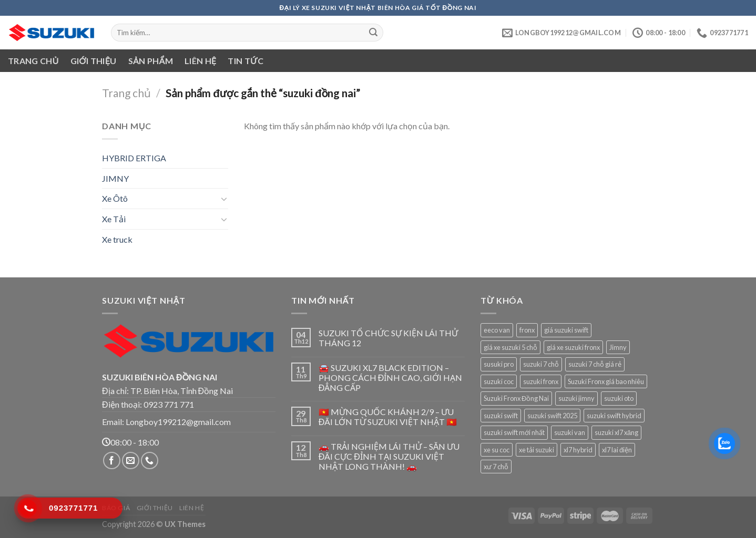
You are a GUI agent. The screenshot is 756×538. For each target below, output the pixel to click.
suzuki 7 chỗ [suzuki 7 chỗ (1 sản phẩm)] (541, 364)
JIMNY (115, 178)
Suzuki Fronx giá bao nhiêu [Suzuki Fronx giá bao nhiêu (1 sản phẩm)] (606, 381)
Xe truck (117, 239)
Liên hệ (200, 61)
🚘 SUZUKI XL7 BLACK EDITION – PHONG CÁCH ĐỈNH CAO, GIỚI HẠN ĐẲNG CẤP (391, 377)
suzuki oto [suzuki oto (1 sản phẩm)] (619, 398)
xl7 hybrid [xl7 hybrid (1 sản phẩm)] (578, 450)
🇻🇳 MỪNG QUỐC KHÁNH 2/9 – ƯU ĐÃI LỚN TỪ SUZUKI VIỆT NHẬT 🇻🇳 (388, 417)
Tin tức (246, 61)
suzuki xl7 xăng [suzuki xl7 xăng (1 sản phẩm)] (616, 432)
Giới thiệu (94, 61)
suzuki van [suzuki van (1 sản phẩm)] (570, 432)
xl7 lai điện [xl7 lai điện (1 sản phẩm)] (617, 450)
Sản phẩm (151, 61)
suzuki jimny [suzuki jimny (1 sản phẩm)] (576, 398)
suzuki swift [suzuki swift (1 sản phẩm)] (501, 416)
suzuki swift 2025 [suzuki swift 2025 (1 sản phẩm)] (552, 416)
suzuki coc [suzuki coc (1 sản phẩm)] (499, 381)
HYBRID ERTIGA (134, 158)
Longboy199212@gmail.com (178, 422)
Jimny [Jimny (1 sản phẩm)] (618, 347)
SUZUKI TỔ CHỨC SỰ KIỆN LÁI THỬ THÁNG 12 (388, 338)
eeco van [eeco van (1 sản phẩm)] (497, 330)
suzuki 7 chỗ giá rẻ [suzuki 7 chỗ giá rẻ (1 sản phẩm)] (595, 364)
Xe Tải (114, 219)
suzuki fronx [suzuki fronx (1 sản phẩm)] (541, 381)
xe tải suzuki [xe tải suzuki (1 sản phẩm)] (537, 450)
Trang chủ (33, 61)
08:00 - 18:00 (130, 442)
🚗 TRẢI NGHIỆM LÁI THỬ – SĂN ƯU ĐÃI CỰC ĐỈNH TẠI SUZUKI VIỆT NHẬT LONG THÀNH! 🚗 (389, 456)
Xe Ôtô (115, 198)
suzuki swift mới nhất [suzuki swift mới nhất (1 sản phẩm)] (514, 432)
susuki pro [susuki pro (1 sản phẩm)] (499, 364)
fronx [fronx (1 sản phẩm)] (527, 330)
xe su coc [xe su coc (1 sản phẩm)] (497, 450)
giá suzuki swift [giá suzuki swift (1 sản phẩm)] (566, 330)
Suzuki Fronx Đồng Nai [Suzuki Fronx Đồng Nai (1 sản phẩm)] (516, 398)
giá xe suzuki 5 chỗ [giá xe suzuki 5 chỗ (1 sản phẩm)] (510, 347)
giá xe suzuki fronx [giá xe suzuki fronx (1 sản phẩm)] (573, 347)
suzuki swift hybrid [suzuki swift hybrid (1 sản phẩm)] (614, 416)
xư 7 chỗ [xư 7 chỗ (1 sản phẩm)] (496, 467)
